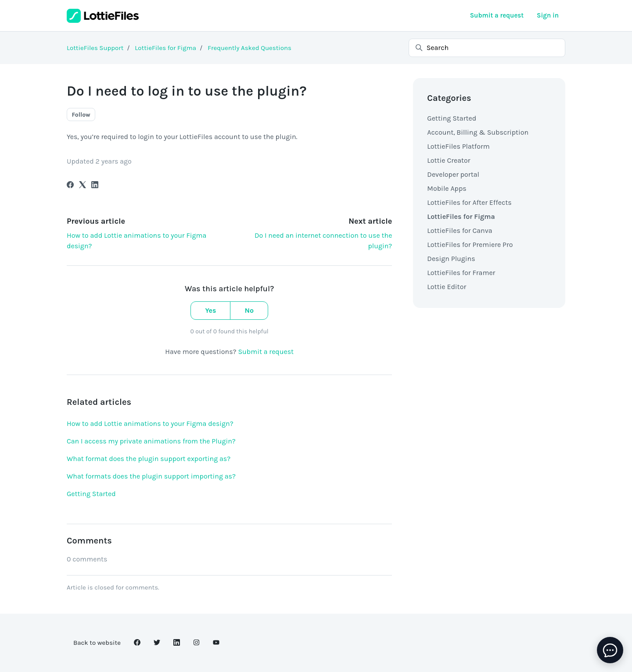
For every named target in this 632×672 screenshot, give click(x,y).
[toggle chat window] (610, 650)
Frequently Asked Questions (250, 48)
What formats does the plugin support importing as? (151, 476)
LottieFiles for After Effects (469, 202)
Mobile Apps (447, 188)
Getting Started (91, 494)
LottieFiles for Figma (165, 48)
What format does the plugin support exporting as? (149, 459)
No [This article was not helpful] (249, 310)
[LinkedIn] (95, 186)
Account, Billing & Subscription (478, 132)
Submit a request (497, 15)
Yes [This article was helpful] (210, 310)
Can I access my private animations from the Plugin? (151, 441)
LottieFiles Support (95, 48)
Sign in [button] (548, 15)
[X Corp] (83, 186)
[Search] (487, 48)
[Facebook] (70, 186)
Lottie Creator (449, 160)
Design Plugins (451, 259)
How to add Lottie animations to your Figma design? (150, 424)
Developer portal (453, 174)
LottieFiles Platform (458, 146)
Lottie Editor (447, 287)
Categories (449, 98)
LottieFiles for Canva (460, 231)
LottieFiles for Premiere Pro (470, 245)
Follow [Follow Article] (81, 115)
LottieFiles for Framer (461, 273)
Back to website (97, 643)
